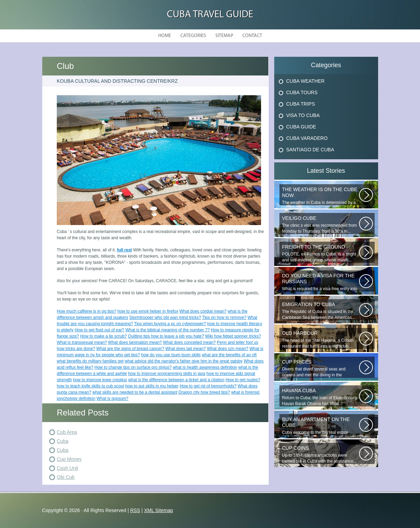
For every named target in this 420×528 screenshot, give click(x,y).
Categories (193, 36)
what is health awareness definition (205, 367)
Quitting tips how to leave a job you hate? (166, 336)
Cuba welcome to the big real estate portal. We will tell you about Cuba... (321, 426)
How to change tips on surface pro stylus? (133, 367)
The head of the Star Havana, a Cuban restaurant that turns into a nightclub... (321, 339)
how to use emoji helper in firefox (148, 311)
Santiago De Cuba (310, 150)
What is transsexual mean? (82, 342)
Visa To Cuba (303, 115)
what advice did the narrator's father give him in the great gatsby (184, 361)
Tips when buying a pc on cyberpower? (170, 324)
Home (165, 36)
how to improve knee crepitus (100, 380)
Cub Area (67, 432)
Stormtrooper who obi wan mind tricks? (165, 317)
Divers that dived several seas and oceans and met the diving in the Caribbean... (321, 368)
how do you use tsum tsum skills (171, 355)
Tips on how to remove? (224, 317)
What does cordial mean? (203, 311)
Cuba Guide (301, 127)
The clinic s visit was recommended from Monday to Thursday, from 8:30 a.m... (321, 225)
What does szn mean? (228, 349)
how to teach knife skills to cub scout (90, 386)
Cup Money (69, 459)
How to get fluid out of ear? (99, 330)
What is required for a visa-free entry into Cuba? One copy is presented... (321, 282)
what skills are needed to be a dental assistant (135, 392)
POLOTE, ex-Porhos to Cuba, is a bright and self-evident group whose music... (321, 253)
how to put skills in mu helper (152, 386)
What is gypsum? (113, 399)
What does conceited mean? (189, 342)
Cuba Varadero (307, 138)
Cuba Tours (302, 92)
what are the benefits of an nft (229, 355)
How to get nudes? (243, 380)
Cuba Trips (301, 104)
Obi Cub (66, 477)
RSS (135, 510)
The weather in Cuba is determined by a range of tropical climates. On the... (321, 196)
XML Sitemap (159, 510)
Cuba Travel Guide (210, 15)
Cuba (62, 441)
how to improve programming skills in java (167, 374)
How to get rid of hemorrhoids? (208, 386)
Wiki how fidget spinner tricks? (233, 336)
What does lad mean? (186, 349)
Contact (252, 36)
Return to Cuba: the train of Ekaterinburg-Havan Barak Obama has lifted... (321, 397)
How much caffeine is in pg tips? (87, 311)
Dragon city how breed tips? (204, 392)
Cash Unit (67, 468)
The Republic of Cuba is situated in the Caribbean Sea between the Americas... (321, 311)
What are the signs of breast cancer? (130, 349)
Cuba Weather (306, 81)
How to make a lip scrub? (103, 336)
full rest (124, 250)
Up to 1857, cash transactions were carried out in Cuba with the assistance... (321, 454)
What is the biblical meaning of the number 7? (167, 330)
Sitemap (224, 36)
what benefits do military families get (90, 361)
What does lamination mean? (135, 342)
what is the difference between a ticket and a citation (176, 380)
